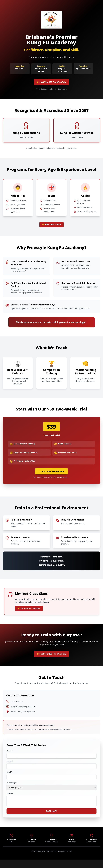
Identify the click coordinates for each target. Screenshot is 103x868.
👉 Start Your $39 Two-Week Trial (51, 83)
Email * (9, 779)
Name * (9, 757)
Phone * (10, 768)
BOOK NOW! (51, 819)
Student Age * (12, 789)
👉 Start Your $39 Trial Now (51, 474)
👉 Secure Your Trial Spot (31, 613)
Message (10, 800)
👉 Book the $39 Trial (51, 227)
